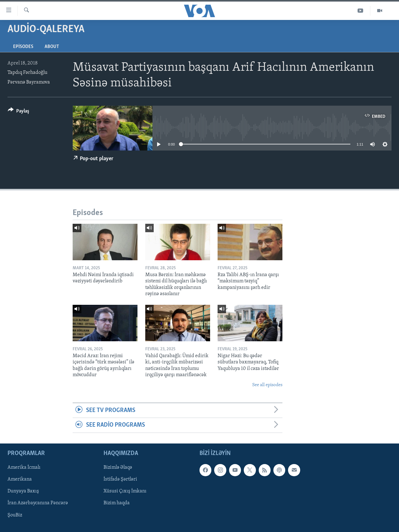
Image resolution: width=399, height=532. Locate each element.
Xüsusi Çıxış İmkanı (125, 491)
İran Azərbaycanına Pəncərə (38, 503)
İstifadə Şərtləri (120, 479)
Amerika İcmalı (24, 467)
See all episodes (267, 385)
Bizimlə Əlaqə (118, 467)
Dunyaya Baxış (23, 491)
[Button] (19, 112)
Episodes (23, 47)
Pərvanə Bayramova (29, 82)
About (52, 47)
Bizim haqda (117, 503)
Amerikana (20, 479)
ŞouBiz (15, 515)
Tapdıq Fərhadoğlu (27, 73)
